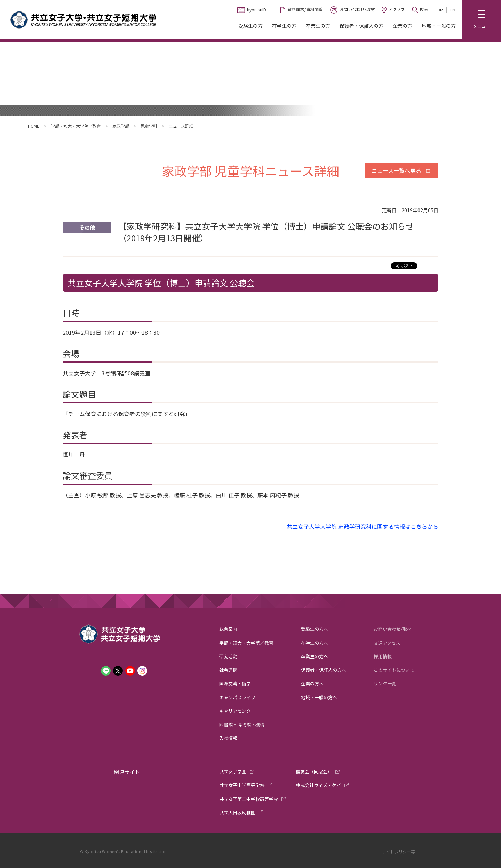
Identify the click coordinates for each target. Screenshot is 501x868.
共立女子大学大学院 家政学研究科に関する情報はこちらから (363, 526)
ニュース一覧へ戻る (396, 170)
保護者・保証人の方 (361, 26)
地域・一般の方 (439, 26)
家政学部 (121, 126)
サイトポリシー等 (398, 851)
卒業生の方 (318, 26)
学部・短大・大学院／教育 (76, 126)
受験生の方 (250, 26)
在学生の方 (284, 26)
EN (453, 10)
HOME (34, 126)
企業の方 (403, 26)
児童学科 (149, 126)
